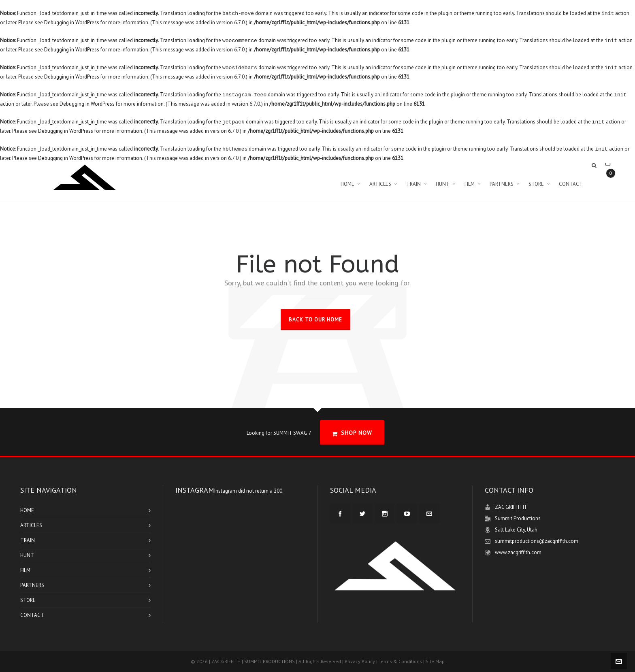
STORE (28, 600)
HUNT (27, 555)
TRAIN (28, 540)
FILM (25, 570)
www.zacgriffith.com (518, 552)
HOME (27, 510)
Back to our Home (315, 320)
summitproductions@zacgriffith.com (537, 541)
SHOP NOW (352, 433)
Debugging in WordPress (72, 22)
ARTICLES (31, 525)
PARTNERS (32, 585)
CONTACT (32, 615)
